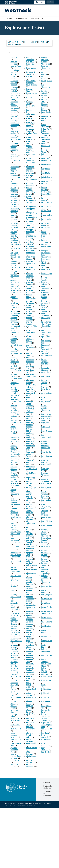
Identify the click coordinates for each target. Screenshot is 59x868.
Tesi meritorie (38, 18)
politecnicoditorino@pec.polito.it (25, 805)
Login (41, 2)
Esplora (20, 18)
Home (9, 18)
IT (51, 2)
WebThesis (18, 10)
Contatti (47, 782)
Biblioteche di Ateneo (48, 787)
